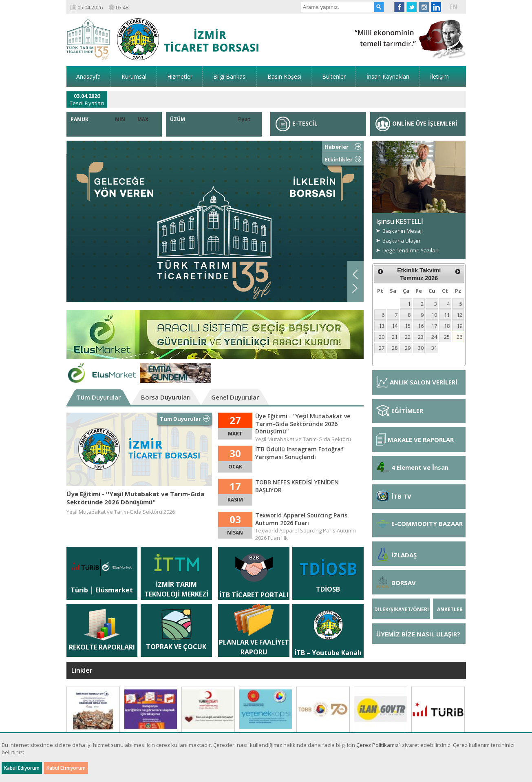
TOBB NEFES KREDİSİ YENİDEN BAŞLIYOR (297, 486)
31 (434, 348)
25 (447, 337)
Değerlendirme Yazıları (411, 250)
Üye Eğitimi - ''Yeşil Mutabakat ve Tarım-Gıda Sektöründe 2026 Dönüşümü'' (135, 498)
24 (434, 337)
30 (421, 348)
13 (382, 326)
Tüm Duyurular (99, 397)
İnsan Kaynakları (388, 76)
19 (459, 326)
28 (395, 348)
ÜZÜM (178, 119)
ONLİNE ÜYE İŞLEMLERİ (416, 123)
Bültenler (334, 76)
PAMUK (79, 119)
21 (395, 337)
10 (434, 315)
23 (421, 337)
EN (454, 7)
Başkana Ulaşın (401, 241)
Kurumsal (134, 76)
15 (408, 326)
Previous (355, 274)
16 (421, 326)
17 (434, 326)
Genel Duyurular (235, 397)
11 (447, 315)
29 (408, 348)
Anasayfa (88, 76)
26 (459, 337)
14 (395, 326)
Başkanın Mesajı (403, 231)
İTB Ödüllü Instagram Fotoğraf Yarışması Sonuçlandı (299, 453)
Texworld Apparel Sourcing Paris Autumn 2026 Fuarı (301, 519)
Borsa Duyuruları (166, 397)
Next (355, 288)
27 (382, 348)
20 (382, 337)
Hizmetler (180, 76)
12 (459, 315)
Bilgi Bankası (230, 76)
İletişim (439, 76)
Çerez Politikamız (377, 745)
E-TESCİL (297, 123)
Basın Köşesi (284, 76)
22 (408, 337)
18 (447, 326)
